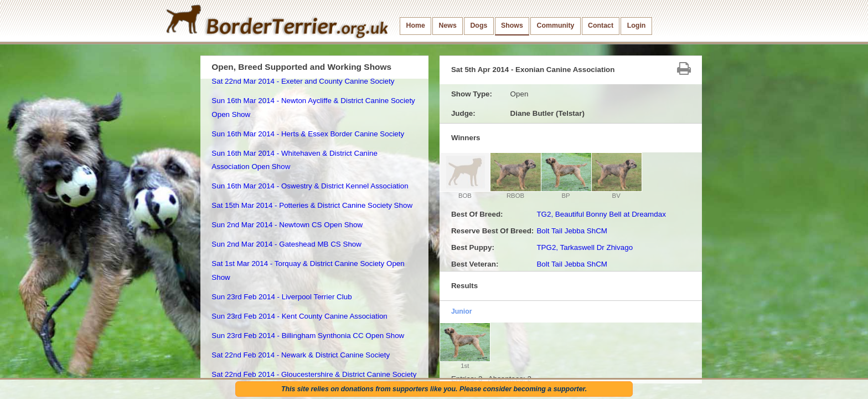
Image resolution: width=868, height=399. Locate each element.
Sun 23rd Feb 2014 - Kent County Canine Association (299, 316)
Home (416, 25)
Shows (512, 25)
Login (637, 25)
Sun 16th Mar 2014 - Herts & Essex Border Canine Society (308, 134)
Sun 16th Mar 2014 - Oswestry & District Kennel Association (310, 186)
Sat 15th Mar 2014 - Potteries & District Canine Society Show (312, 205)
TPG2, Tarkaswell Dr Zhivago (585, 247)
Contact (601, 25)
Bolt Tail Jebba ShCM (572, 231)
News (447, 25)
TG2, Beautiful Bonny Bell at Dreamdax (601, 214)
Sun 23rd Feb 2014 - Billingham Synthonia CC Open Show (308, 336)
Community (555, 25)
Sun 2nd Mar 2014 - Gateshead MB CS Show (286, 244)
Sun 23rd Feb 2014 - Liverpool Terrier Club (281, 297)
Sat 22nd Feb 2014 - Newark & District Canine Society (301, 355)
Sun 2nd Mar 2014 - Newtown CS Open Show (287, 225)
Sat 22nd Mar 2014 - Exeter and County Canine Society (303, 81)
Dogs (479, 25)
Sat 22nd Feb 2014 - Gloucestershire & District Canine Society (314, 374)
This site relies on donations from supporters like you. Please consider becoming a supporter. (434, 389)
